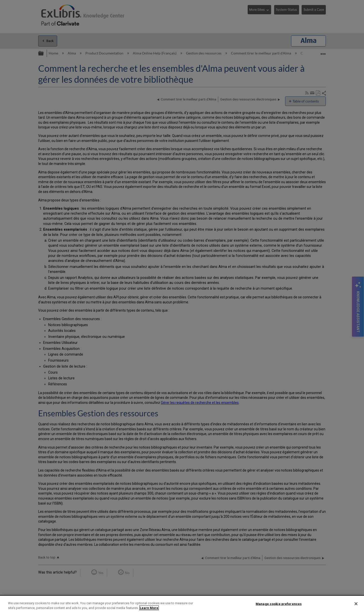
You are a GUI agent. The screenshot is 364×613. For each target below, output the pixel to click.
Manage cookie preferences (279, 604)
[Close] (356, 604)
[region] (182, 604)
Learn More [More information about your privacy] (149, 608)
